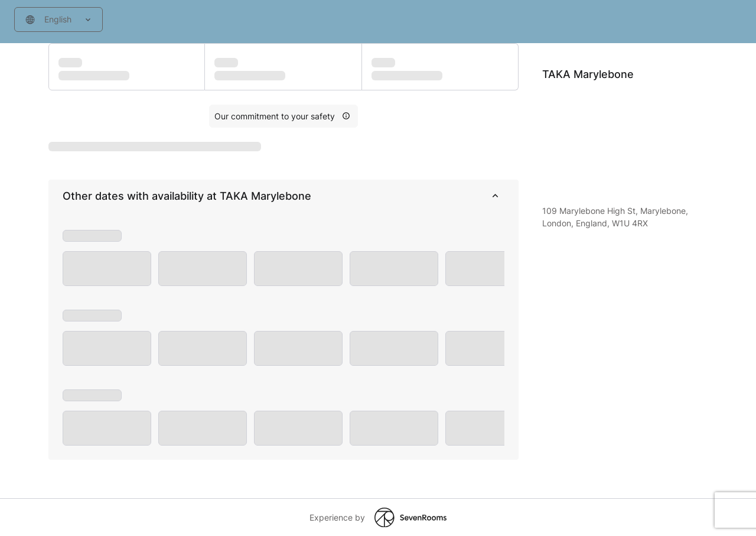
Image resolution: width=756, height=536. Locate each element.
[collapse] (495, 196)
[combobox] (58, 20)
